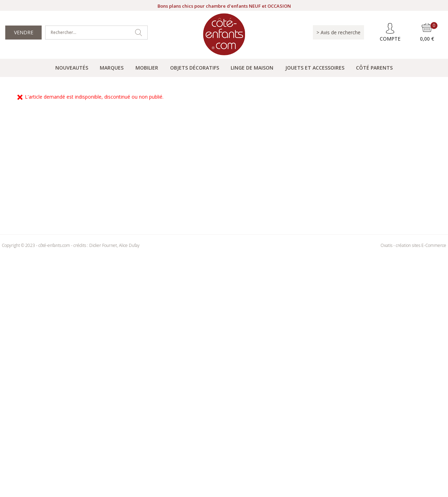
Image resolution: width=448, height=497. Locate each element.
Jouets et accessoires (315, 68)
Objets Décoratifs (195, 68)
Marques (112, 68)
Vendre (24, 32)
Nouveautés (72, 68)
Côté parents (374, 68)
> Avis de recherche (338, 32)
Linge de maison (252, 68)
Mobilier (147, 68)
